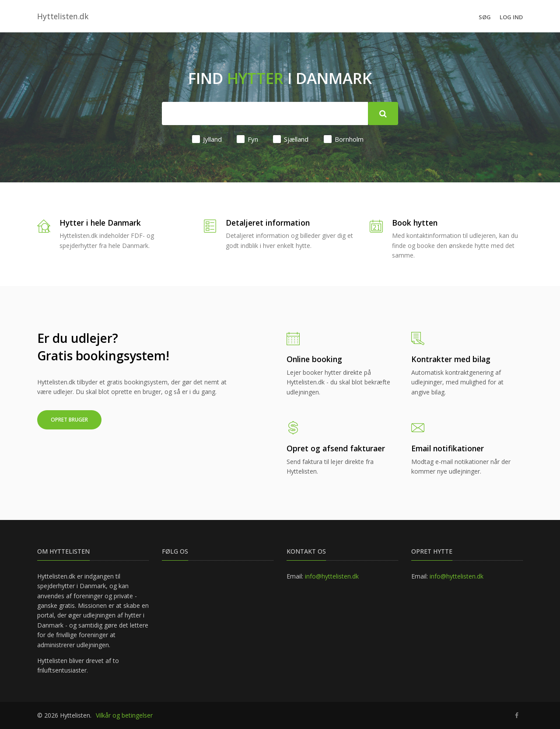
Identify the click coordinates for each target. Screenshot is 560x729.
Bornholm (344, 139)
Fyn (247, 139)
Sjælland (291, 139)
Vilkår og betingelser (124, 715)
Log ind (511, 17)
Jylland (207, 139)
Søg (485, 17)
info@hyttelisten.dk (332, 576)
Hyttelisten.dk (63, 16)
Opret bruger (69, 420)
